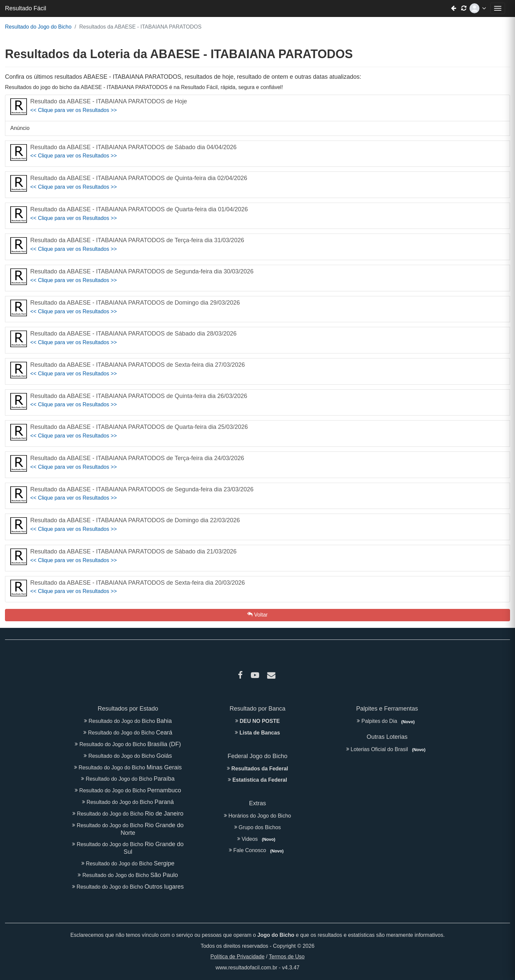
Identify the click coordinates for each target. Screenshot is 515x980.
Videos (257, 839)
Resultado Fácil (26, 8)
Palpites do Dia (387, 721)
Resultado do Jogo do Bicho (38, 27)
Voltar (257, 615)
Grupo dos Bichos (258, 827)
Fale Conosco (257, 850)
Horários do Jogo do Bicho (257, 816)
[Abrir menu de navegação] (498, 8)
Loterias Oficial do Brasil (387, 749)
